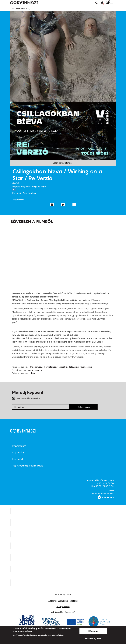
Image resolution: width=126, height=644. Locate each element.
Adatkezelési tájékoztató (63, 612)
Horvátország (51, 367)
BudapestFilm (63, 606)
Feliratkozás (84, 407)
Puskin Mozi (63, 546)
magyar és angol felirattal (34, 187)
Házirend (18, 459)
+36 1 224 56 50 (105, 483)
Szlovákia (74, 367)
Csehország (86, 367)
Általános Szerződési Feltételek (63, 601)
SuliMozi (63, 557)
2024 (16, 183)
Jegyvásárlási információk (28, 466)
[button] (103, 3)
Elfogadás (93, 631)
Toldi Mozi (63, 583)
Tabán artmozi (63, 569)
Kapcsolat (18, 452)
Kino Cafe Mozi (63, 523)
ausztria (63, 367)
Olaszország (36, 367)
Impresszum (19, 446)
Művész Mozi (63, 534)
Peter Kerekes (29, 193)
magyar (39, 370)
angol (31, 370)
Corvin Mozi (63, 511)
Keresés (96, 3)
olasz (33, 373)
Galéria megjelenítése (63, 163)
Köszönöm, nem (93, 639)
